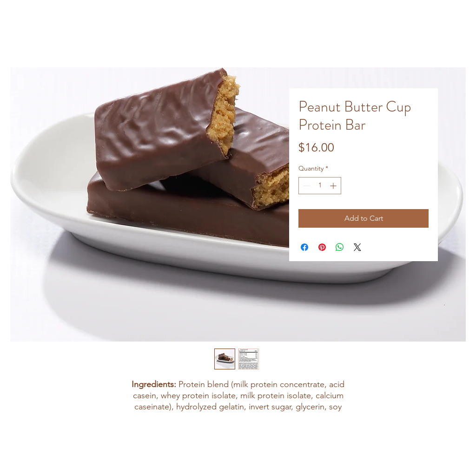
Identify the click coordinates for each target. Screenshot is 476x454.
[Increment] (334, 186)
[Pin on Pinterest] (322, 247)
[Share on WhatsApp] (340, 247)
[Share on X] (357, 247)
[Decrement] (306, 186)
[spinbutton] (320, 186)
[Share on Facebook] (304, 247)
